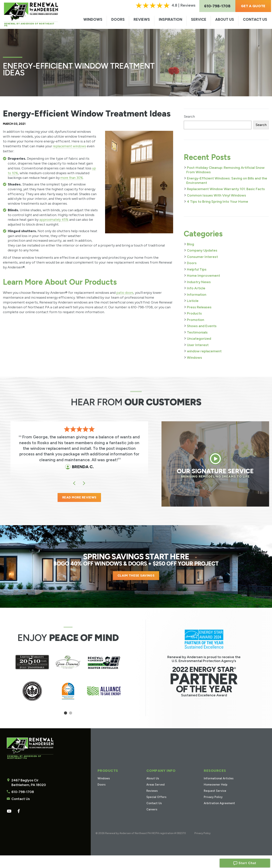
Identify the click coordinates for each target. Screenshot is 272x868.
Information (197, 295)
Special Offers (156, 804)
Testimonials (197, 332)
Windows (93, 19)
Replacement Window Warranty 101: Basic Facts (226, 189)
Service (199, 19)
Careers (151, 817)
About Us (225, 19)
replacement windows (70, 146)
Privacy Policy (212, 804)
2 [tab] (70, 716)
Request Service (214, 798)
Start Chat (245, 862)
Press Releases (199, 307)
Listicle (193, 301)
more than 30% (72, 178)
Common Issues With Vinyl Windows (216, 195)
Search (189, 116)
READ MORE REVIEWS (79, 499)
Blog (190, 244)
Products (194, 313)
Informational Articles (218, 786)
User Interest (198, 345)
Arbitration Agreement (219, 810)
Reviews (142, 19)
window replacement (204, 351)
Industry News (199, 282)
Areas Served (155, 792)
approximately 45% (55, 220)
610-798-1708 (22, 823)
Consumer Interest (202, 257)
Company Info (160, 778)
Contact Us (255, 19)
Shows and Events (202, 326)
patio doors (126, 293)
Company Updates (202, 250)
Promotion (196, 320)
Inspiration (171, 19)
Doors (118, 19)
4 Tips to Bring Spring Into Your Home (218, 202)
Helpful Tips (197, 269)
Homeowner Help (215, 792)
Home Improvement (203, 276)
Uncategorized (199, 339)
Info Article (196, 288)
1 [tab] (65, 716)
